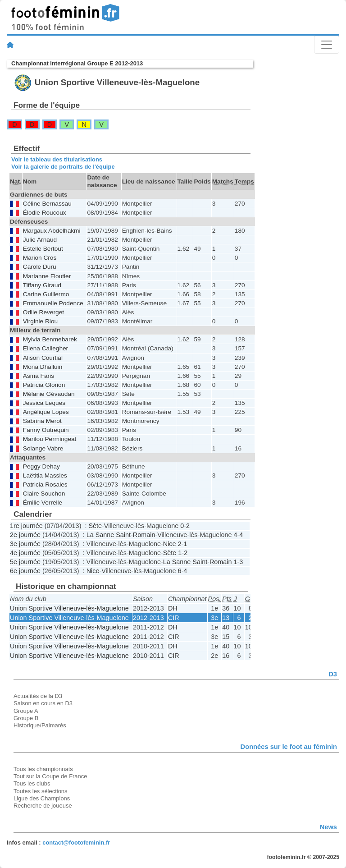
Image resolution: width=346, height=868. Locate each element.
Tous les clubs (32, 783)
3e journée (25, 544)
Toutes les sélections (41, 791)
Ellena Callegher (46, 348)
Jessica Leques (44, 403)
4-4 (239, 535)
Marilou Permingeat (50, 439)
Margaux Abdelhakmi (52, 231)
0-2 (185, 526)
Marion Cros (40, 258)
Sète (95, 526)
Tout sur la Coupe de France (50, 776)
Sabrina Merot (42, 421)
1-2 (183, 553)
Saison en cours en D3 (43, 703)
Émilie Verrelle (43, 503)
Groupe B (26, 718)
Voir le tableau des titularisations (57, 159)
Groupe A (26, 711)
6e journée (25, 571)
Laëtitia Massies (45, 475)
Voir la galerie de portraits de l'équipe (63, 167)
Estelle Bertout (43, 249)
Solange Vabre (43, 448)
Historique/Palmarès (40, 725)
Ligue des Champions (42, 798)
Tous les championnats (43, 769)
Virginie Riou (40, 321)
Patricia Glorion (44, 385)
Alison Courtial (43, 358)
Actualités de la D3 (38, 696)
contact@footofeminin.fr (76, 843)
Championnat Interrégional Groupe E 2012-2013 (77, 63)
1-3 (239, 562)
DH (173, 608)
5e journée (25, 562)
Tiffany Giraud (42, 285)
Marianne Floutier (47, 276)
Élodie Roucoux (45, 213)
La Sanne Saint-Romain (121, 535)
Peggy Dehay (41, 466)
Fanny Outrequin (46, 430)
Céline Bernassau (47, 204)
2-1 (183, 544)
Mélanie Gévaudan (49, 394)
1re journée (26, 526)
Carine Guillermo (46, 294)
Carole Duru (40, 267)
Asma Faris (39, 376)
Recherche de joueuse (43, 806)
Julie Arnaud (40, 240)
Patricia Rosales (45, 485)
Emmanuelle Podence (53, 303)
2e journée (25, 535)
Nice (170, 544)
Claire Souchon (44, 494)
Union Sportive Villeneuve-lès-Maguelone (69, 608)
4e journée (25, 553)
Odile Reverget (43, 312)
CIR (174, 618)
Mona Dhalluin (43, 367)
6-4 (183, 571)
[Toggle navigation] (327, 45)
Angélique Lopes (46, 412)
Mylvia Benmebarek (50, 339)
